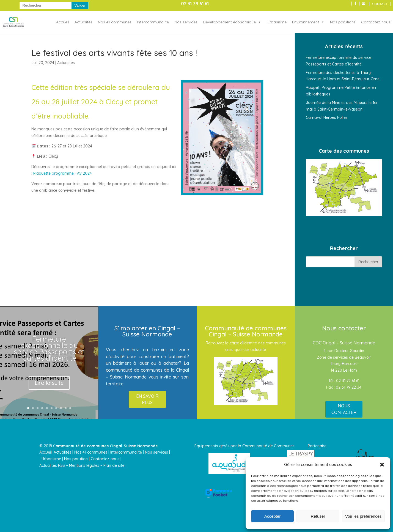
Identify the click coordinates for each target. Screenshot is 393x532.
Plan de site (114, 465)
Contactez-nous (376, 22)
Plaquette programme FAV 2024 (63, 173)
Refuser (318, 516)
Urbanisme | (52, 459)
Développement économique (229, 22)
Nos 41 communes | (92, 452)
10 (70, 408)
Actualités (83, 22)
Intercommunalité (153, 22)
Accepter (272, 516)
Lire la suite (49, 383)
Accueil (63, 22)
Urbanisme (277, 22)
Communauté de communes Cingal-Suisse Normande (105, 446)
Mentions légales (84, 465)
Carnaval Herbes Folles (327, 117)
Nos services (186, 22)
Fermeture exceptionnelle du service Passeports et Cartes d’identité (49, 349)
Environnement (306, 22)
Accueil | (46, 452)
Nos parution (76, 459)
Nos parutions (343, 22)
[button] (382, 465)
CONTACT (380, 4)
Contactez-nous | (107, 459)
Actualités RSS (52, 465)
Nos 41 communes (115, 22)
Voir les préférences (363, 516)
